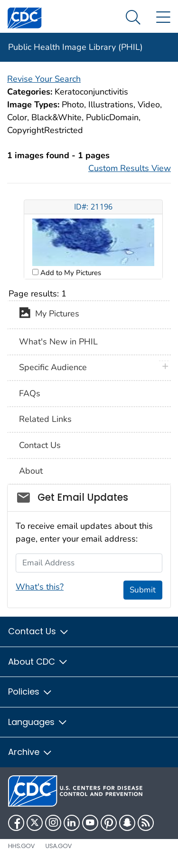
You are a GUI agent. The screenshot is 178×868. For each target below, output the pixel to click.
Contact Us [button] (39, 631)
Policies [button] (30, 692)
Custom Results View (130, 168)
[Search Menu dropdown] (133, 18)
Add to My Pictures (70, 273)
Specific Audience (53, 367)
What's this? (40, 587)
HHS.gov (21, 846)
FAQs (30, 393)
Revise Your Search (44, 79)
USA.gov (58, 846)
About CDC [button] (38, 662)
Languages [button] (38, 722)
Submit (143, 590)
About (31, 471)
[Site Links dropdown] (163, 18)
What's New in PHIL (58, 342)
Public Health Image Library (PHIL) (75, 47)
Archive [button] (30, 752)
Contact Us (40, 445)
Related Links (45, 419)
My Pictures (49, 315)
